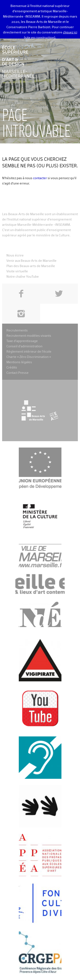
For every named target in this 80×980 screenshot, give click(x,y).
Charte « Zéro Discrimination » (29, 357)
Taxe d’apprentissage (22, 341)
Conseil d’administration (24, 346)
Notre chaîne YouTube (23, 277)
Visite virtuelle (17, 271)
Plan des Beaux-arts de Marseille (31, 266)
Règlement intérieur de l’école (29, 352)
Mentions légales (19, 362)
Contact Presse (17, 373)
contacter (40, 178)
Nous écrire (15, 256)
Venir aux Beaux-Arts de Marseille (31, 261)
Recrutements (17, 331)
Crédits (12, 368)
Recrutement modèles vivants (29, 336)
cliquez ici (70, 33)
